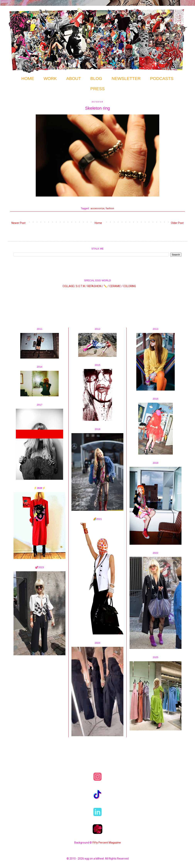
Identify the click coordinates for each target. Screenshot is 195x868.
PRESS (98, 89)
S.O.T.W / (81, 286)
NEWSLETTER (126, 79)
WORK (50, 79)
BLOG (96, 79)
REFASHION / (95, 286)
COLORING (130, 286)
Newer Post (18, 223)
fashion (110, 208)
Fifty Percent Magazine (107, 843)
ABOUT (74, 79)
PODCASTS (162, 79)
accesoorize (97, 208)
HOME (28, 79)
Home (98, 223)
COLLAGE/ (69, 286)
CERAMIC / (116, 286)
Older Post (177, 223)
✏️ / (106, 286)
